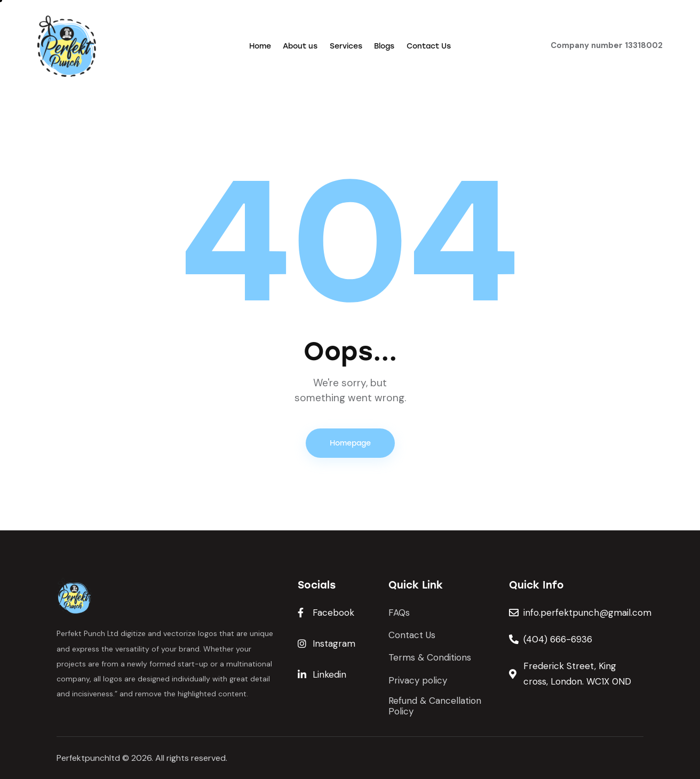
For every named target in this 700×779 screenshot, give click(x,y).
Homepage (350, 443)
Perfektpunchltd (88, 758)
